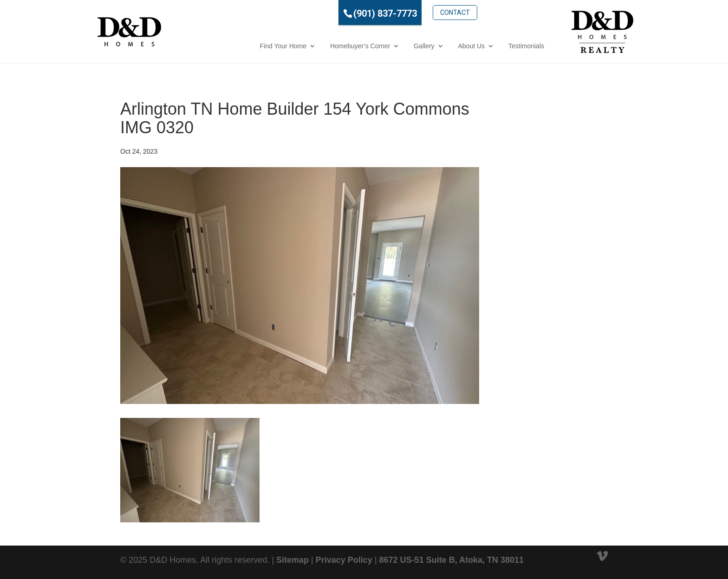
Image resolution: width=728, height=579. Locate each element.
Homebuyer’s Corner (319, 46)
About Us (431, 46)
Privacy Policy (344, 560)
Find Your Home (242, 46)
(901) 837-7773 (344, 13)
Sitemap (292, 560)
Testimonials (485, 46)
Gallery (383, 46)
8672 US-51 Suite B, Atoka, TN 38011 (452, 560)
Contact (414, 13)
